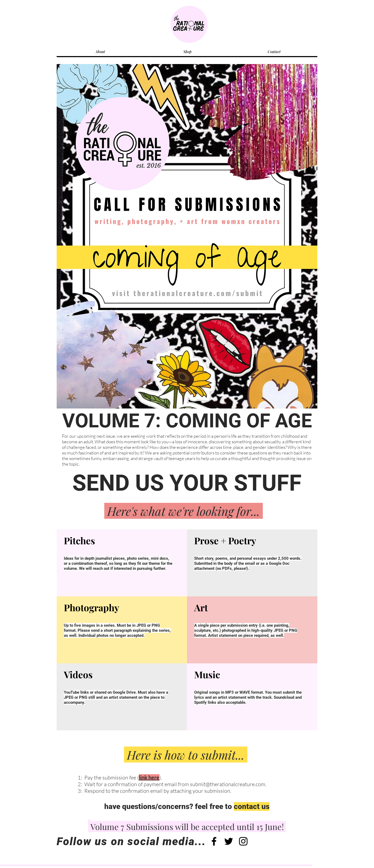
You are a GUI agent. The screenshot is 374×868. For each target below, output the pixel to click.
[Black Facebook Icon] (214, 841)
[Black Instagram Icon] (243, 841)
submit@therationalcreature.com (228, 784)
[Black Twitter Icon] (229, 841)
